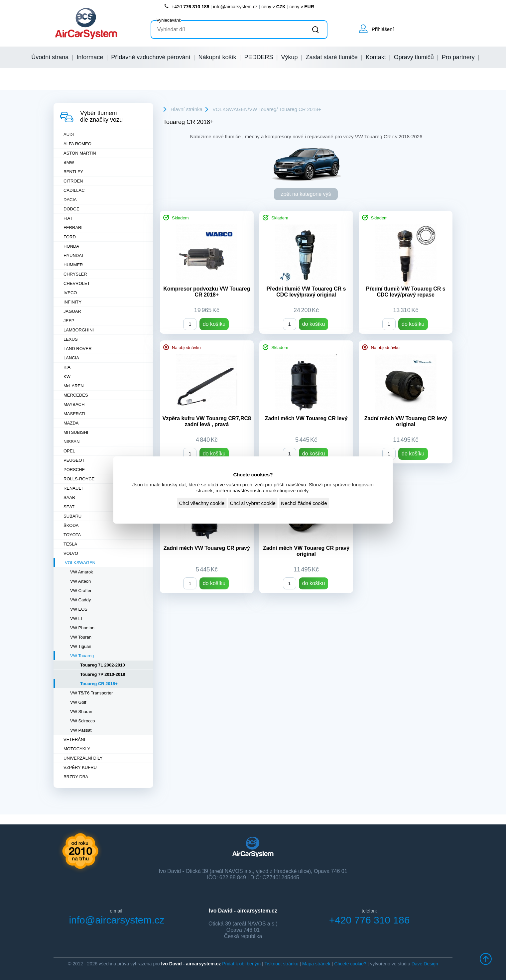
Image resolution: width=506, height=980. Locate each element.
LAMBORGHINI (79, 330)
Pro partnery (458, 57)
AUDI (69, 134)
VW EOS (79, 609)
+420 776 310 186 (370, 920)
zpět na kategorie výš (306, 194)
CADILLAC (74, 190)
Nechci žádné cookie (304, 503)
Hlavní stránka (187, 109)
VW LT (77, 618)
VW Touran (81, 637)
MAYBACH (74, 404)
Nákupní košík (217, 57)
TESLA (70, 544)
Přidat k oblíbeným (241, 964)
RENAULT (73, 488)
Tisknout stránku (281, 964)
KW (67, 376)
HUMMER (73, 265)
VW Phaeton (82, 628)
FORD (70, 237)
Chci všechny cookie (202, 503)
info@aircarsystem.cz (235, 7)
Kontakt (376, 57)
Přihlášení (383, 29)
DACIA (70, 200)
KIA (67, 367)
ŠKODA (71, 525)
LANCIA (71, 358)
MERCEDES (76, 395)
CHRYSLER (75, 274)
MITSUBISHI (76, 432)
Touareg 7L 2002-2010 (103, 665)
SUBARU (72, 516)
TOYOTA (72, 535)
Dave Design (425, 964)
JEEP (69, 321)
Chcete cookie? (350, 964)
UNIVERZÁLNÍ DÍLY (83, 758)
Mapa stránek (316, 964)
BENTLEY (73, 172)
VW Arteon (80, 581)
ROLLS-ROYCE (79, 479)
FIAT (68, 218)
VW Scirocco (82, 721)
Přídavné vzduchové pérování (151, 57)
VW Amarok (82, 572)
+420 (187, 7)
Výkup (290, 57)
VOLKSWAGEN (80, 563)
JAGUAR (72, 311)
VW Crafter (81, 591)
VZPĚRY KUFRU (80, 767)
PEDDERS (259, 57)
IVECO (70, 293)
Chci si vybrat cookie (253, 503)
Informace (90, 57)
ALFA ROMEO (77, 144)
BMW (69, 162)
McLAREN (74, 386)
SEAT (69, 507)
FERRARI (73, 228)
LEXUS (71, 339)
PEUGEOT (74, 460)
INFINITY (72, 302)
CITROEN (73, 181)
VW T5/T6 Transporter (91, 693)
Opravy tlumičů (414, 57)
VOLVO (71, 553)
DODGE (71, 209)
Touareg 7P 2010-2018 (103, 674)
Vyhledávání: (169, 20)
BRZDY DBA (76, 777)
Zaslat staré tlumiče (332, 57)
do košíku (214, 324)
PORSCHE (74, 470)
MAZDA (71, 423)
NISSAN (71, 442)
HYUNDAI (73, 255)
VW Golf (78, 702)
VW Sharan (81, 712)
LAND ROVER (78, 349)
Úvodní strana (50, 57)
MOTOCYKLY (77, 749)
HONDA (71, 246)
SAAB (69, 497)
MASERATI (74, 414)
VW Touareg (82, 656)
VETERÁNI (74, 739)
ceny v (273, 7)
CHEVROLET (77, 283)
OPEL (69, 451)
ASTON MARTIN (80, 153)
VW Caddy (80, 600)
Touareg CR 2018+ (99, 684)
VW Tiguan (81, 646)
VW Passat (81, 730)
